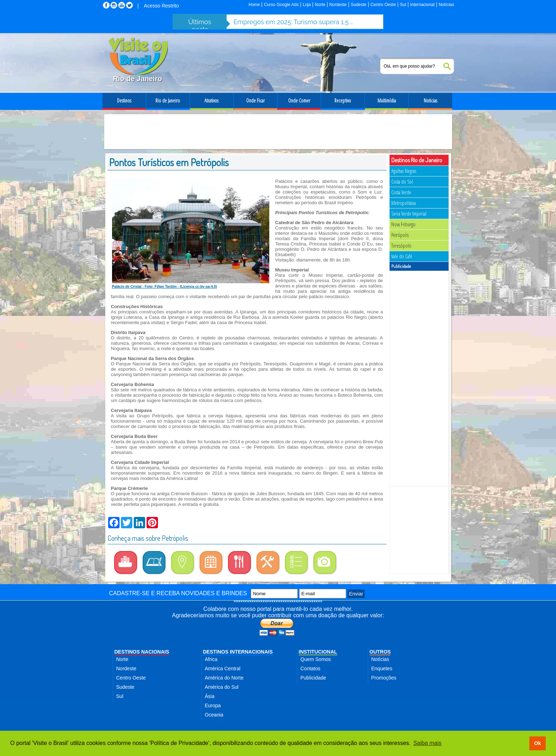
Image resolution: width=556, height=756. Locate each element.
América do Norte (224, 678)
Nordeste (338, 5)
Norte (320, 5)
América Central (223, 668)
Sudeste (359, 5)
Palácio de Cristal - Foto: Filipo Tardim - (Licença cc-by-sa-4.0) (165, 287)
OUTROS (380, 652)
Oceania (214, 715)
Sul (403, 5)
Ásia (210, 696)
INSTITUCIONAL (318, 652)
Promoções (384, 678)
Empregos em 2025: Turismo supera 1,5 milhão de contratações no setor (294, 22)
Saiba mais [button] (427, 743)
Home (254, 5)
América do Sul (222, 687)
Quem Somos (316, 659)
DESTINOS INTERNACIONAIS (238, 652)
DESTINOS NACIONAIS (142, 652)
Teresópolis (401, 246)
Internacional (422, 5)
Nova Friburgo (403, 224)
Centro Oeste (383, 5)
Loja (307, 5)
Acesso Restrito (161, 6)
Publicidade (313, 678)
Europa (213, 705)
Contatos (311, 668)
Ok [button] (537, 743)
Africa (211, 659)
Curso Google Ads (281, 5)
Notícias (446, 5)
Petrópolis (400, 235)
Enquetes (382, 668)
